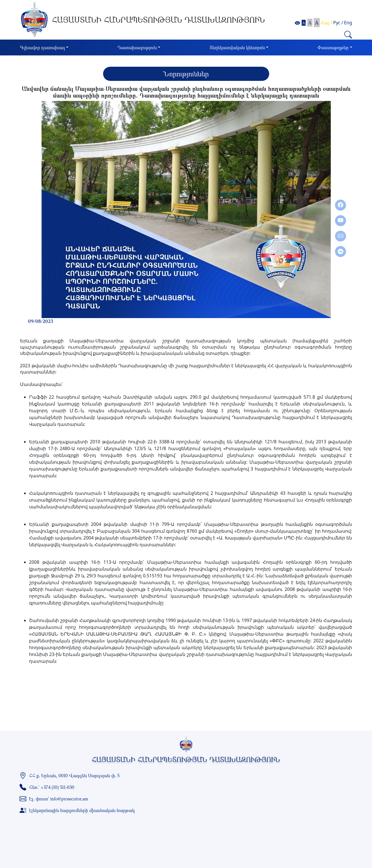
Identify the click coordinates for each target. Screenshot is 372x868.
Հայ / (326, 23)
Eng (348, 23)
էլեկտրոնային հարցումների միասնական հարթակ (82, 810)
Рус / (338, 23)
